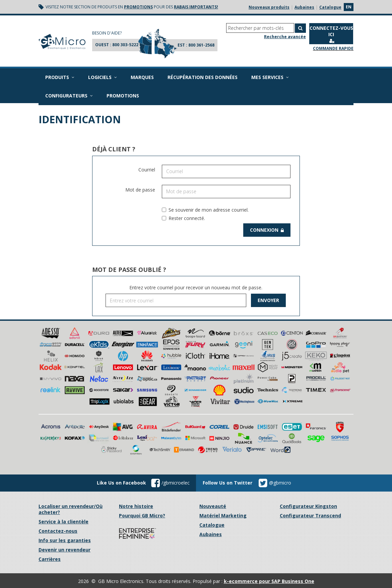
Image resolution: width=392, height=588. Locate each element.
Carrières (50, 559)
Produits (60, 77)
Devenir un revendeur (64, 550)
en (349, 7)
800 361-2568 (201, 45)
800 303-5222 (125, 45)
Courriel (147, 170)
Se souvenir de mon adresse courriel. (205, 210)
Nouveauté (213, 506)
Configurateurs (69, 96)
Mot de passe (140, 190)
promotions (138, 7)
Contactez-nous (58, 531)
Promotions (123, 96)
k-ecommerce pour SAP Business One (269, 581)
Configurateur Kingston (308, 506)
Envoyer (268, 300)
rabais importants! (196, 7)
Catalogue (330, 7)
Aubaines (304, 7)
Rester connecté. (183, 218)
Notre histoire (136, 506)
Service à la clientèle (63, 522)
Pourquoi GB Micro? (142, 516)
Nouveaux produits (269, 7)
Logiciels (103, 77)
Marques (142, 77)
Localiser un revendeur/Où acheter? (71, 509)
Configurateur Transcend (310, 516)
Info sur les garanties (65, 540)
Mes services (270, 77)
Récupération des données (203, 77)
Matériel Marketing (223, 516)
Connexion (267, 230)
